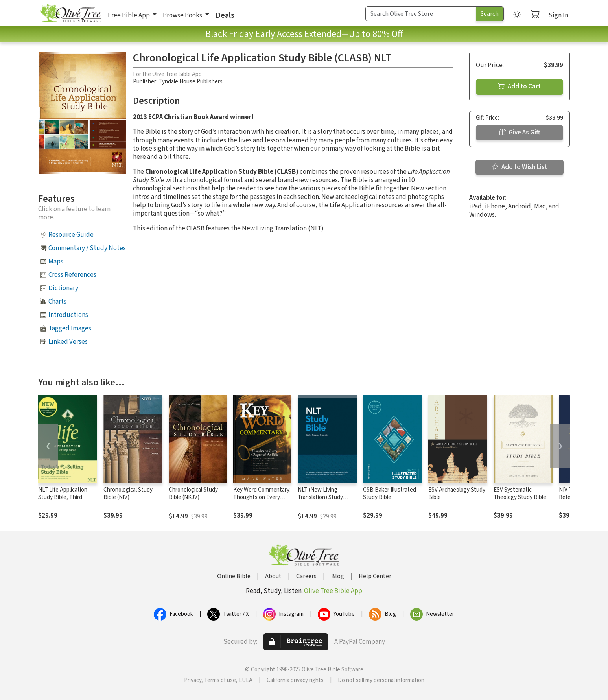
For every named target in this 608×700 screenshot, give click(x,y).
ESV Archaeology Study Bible (457, 494)
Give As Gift (520, 133)
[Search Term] (421, 14)
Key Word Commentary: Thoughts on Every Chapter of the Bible (262, 497)
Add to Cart (520, 87)
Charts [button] (57, 302)
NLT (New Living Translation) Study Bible (320, 497)
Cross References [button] (72, 275)
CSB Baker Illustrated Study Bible (390, 494)
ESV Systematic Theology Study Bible (520, 494)
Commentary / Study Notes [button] (87, 248)
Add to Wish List (520, 167)
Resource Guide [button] (71, 235)
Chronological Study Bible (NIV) (128, 494)
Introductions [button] (68, 315)
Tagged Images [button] (70, 328)
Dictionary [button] (63, 288)
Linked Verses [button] (68, 342)
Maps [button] (56, 262)
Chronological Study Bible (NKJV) (193, 494)
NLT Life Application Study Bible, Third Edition (63, 497)
